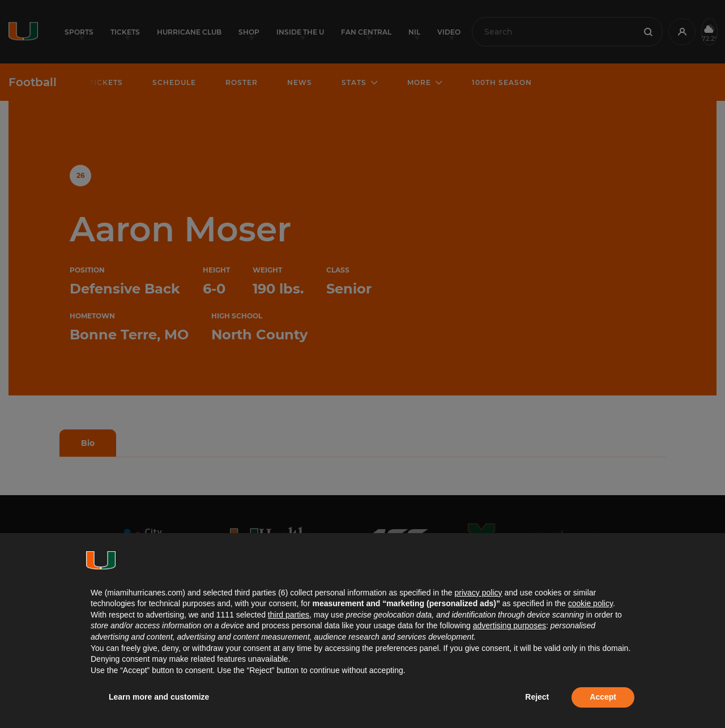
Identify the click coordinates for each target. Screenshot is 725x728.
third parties (289, 615)
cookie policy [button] (590, 603)
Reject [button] (537, 697)
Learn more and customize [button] (159, 697)
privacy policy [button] (478, 593)
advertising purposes (509, 625)
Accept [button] (603, 697)
